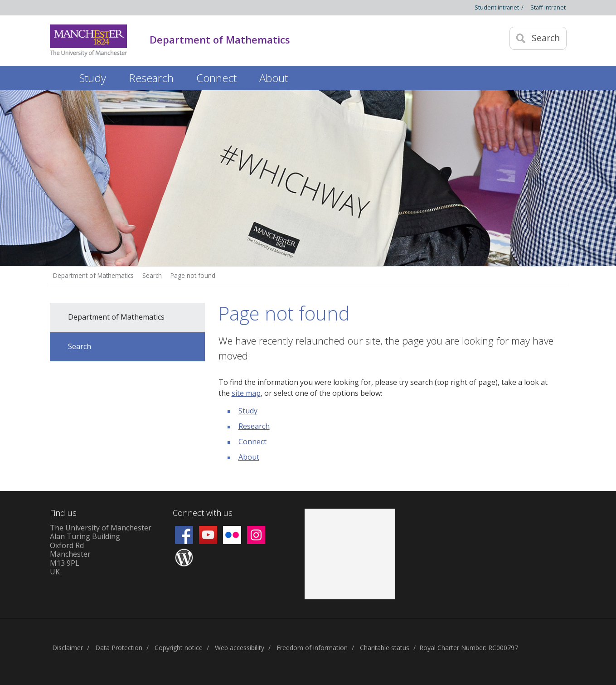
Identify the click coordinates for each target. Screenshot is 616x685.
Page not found (193, 275)
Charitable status (385, 648)
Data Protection (119, 648)
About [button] (274, 78)
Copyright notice (179, 648)
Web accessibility (240, 648)
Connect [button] (216, 78)
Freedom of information (312, 648)
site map (246, 393)
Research (254, 426)
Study (248, 411)
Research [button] (151, 78)
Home (59, 76)
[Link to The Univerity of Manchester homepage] (88, 41)
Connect (252, 442)
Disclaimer (68, 648)
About (249, 457)
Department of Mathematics (93, 275)
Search (152, 275)
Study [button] (93, 78)
